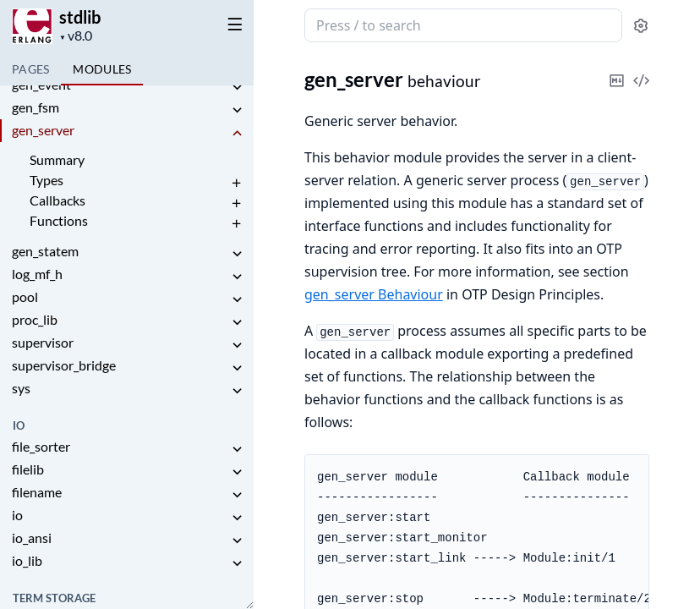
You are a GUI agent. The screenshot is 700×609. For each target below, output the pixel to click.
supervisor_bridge (64, 365)
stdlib (80, 17)
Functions (59, 220)
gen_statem (45, 251)
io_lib (27, 560)
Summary (57, 159)
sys (21, 388)
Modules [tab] (102, 69)
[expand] (237, 88)
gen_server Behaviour (374, 294)
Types (46, 180)
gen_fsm (36, 107)
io (17, 515)
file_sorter (41, 446)
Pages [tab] (30, 69)
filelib (28, 469)
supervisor (43, 342)
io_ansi (32, 538)
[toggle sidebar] (232, 24)
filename (37, 492)
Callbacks (57, 200)
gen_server (43, 130)
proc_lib (35, 319)
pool (25, 296)
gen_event (41, 84)
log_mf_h (37, 274)
